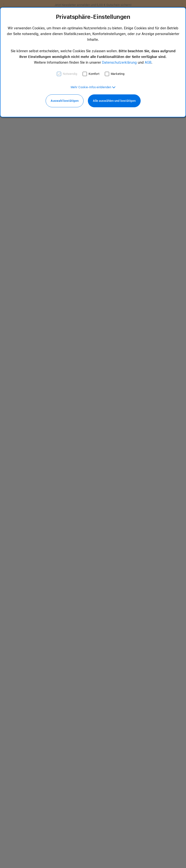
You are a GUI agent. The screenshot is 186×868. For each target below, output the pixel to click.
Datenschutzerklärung (119, 62)
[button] (93, 87)
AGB (148, 62)
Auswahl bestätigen (65, 101)
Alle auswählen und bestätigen (114, 101)
